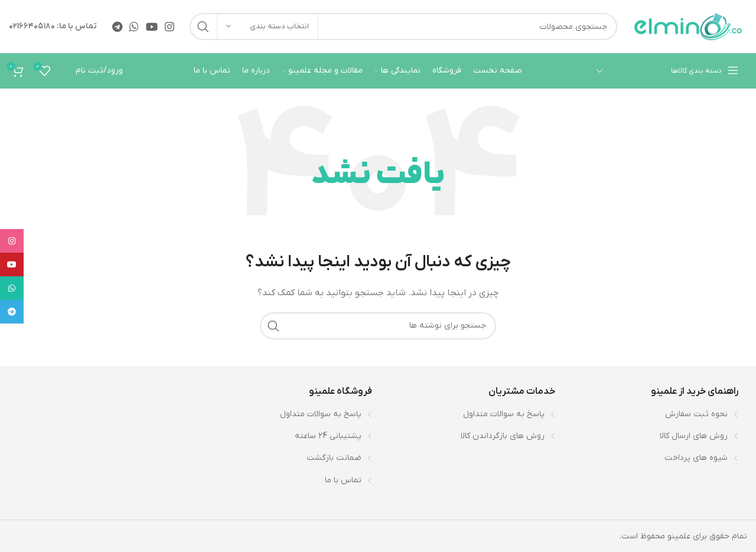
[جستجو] (403, 27)
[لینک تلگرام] (117, 27)
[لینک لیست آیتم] (653, 414)
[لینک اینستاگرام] (170, 27)
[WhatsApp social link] (134, 27)
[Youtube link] (152, 27)
